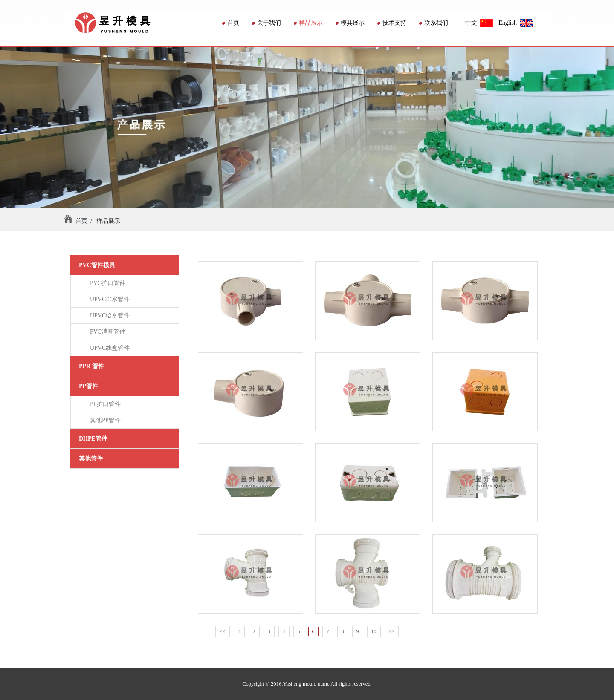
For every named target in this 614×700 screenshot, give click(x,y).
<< (223, 631)
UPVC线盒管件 (108, 348)
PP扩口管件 (104, 404)
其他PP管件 (104, 420)
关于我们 (266, 23)
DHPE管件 (93, 439)
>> (392, 631)
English (516, 23)
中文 (479, 23)
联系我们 (434, 23)
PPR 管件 (91, 366)
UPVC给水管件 (108, 315)
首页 (231, 23)
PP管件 (88, 386)
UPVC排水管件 (108, 299)
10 (374, 631)
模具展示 (350, 23)
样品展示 (308, 23)
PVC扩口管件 (106, 283)
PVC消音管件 (106, 332)
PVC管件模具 (97, 265)
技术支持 (392, 23)
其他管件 (91, 459)
